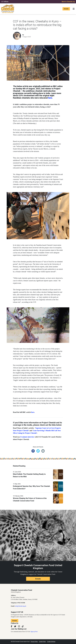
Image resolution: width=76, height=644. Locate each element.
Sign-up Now (34, 632)
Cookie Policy (42, 642)
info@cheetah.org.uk (21, 606)
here (50, 98)
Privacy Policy (34, 642)
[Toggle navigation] (74, 9)
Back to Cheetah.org (68, 2)
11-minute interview (27, 437)
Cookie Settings (51, 642)
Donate (66, 9)
